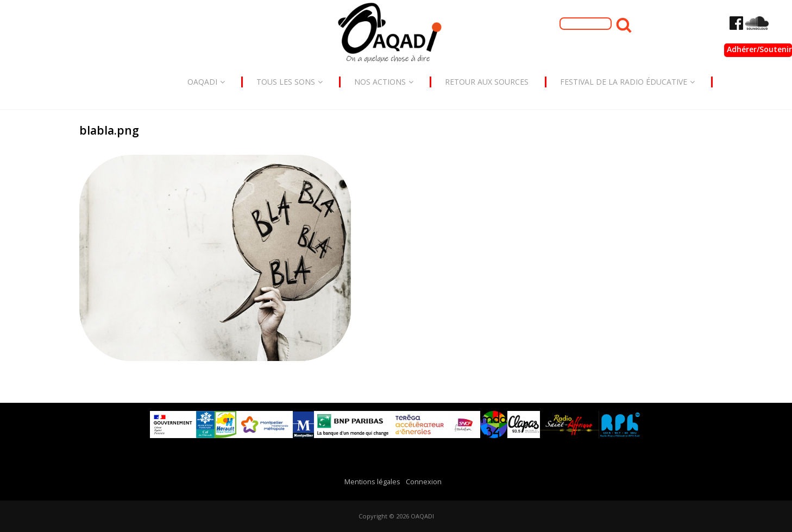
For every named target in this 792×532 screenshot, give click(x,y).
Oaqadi (206, 82)
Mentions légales (372, 482)
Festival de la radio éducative (627, 82)
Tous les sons (290, 82)
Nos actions (384, 82)
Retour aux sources (487, 82)
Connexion (424, 482)
